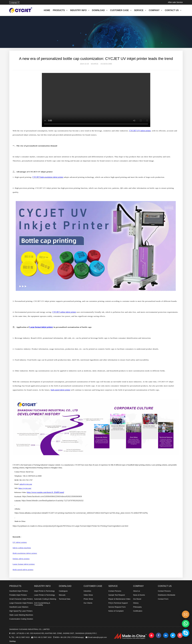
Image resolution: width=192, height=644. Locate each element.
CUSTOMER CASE (121, 10)
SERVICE (140, 10)
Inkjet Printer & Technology (44, 591)
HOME (47, 10)
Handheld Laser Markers (19, 607)
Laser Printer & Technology (45, 595)
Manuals (62, 595)
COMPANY (156, 10)
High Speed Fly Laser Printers (21, 611)
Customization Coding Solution (21, 619)
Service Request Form (117, 607)
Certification (138, 611)
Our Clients (88, 603)
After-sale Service (175, 2)
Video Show (88, 595)
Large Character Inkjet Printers (21, 603)
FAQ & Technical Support (118, 603)
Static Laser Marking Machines (21, 615)
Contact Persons (115, 591)
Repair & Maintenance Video (119, 599)
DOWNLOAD (100, 10)
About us (137, 591)
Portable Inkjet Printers (18, 595)
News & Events (139, 595)
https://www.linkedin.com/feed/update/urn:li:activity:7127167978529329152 (53, 501)
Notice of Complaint (116, 611)
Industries (87, 591)
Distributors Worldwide (167, 595)
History (136, 603)
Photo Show (88, 599)
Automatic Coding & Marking (45, 599)
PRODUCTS (60, 10)
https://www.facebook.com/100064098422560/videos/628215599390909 (52, 496)
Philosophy (137, 607)
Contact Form (163, 599)
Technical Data (64, 599)
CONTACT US (173, 10)
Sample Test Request (117, 595)
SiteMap (13, 641)
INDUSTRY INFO (80, 10)
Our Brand (137, 599)
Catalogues (63, 591)
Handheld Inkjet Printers (19, 591)
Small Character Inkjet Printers (21, 599)
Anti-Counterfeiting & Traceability (42, 604)
